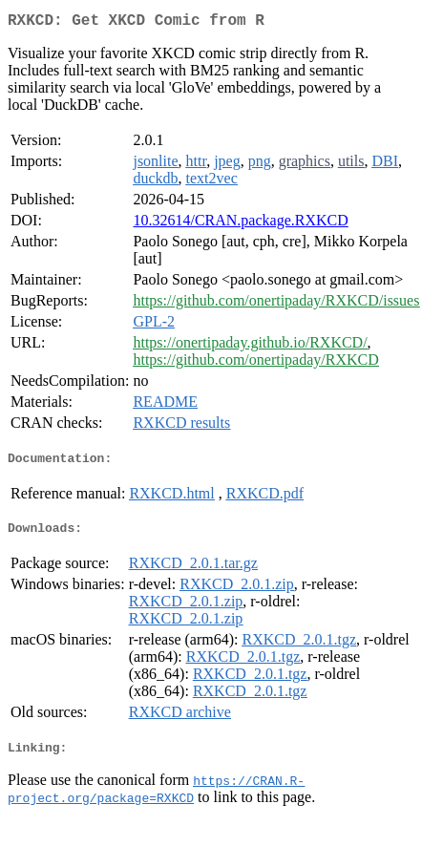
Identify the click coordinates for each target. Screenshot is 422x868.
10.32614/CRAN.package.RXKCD (240, 224)
